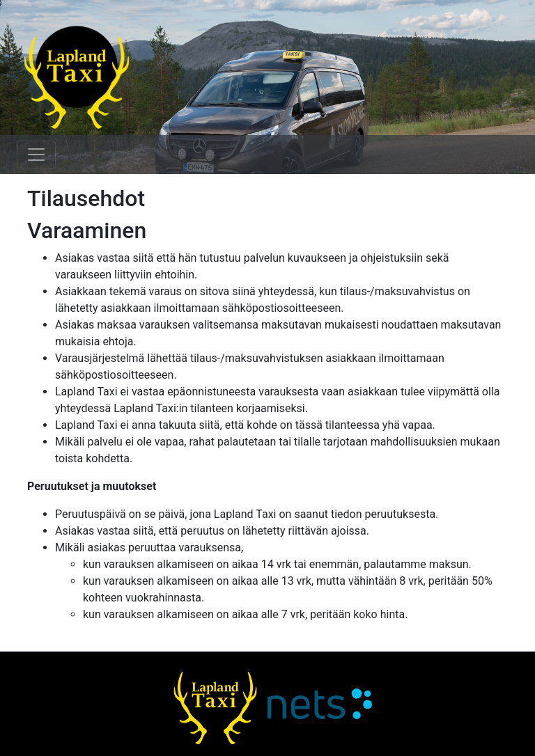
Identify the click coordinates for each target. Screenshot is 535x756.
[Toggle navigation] (36, 155)
